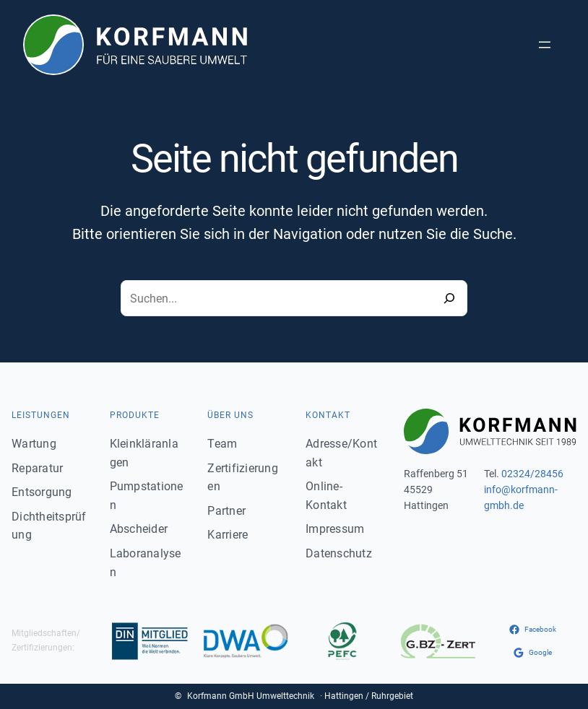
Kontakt (328, 415)
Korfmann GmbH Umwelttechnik (251, 696)
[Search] (449, 298)
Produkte (135, 415)
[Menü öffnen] (545, 45)
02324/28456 (532, 474)
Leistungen (41, 415)
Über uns (230, 415)
